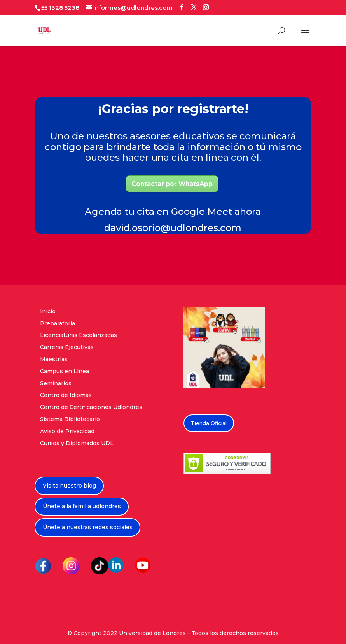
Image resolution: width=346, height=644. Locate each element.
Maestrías (54, 359)
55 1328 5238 (60, 8)
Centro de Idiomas (66, 395)
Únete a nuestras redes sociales (88, 527)
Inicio (48, 311)
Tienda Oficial (209, 423)
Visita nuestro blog (69, 486)
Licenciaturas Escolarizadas (79, 335)
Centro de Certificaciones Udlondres (91, 407)
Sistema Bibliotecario (70, 419)
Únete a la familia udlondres (82, 506)
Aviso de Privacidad (67, 431)
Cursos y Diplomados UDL (77, 443)
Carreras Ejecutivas (67, 347)
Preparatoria (58, 323)
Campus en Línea (65, 371)
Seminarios (56, 383)
